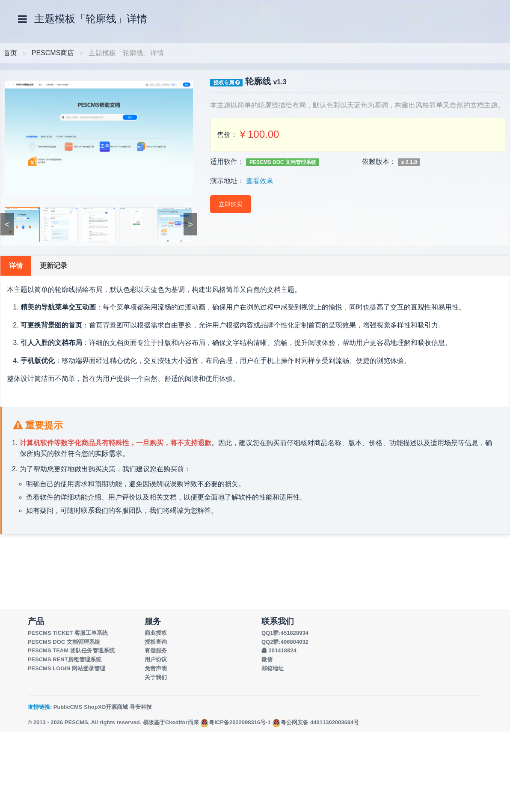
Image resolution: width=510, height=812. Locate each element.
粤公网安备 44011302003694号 (316, 722)
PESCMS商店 (53, 53)
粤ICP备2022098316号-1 (236, 722)
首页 (10, 53)
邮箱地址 (273, 668)
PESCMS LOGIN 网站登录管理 (67, 668)
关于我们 (156, 677)
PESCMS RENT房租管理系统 (65, 659)
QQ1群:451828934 (285, 633)
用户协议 (156, 659)
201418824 (279, 650)
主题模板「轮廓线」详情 (91, 19)
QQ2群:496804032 (285, 642)
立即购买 (231, 204)
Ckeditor (176, 722)
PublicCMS (68, 707)
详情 (16, 266)
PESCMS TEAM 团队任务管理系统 (71, 650)
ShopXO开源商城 (106, 707)
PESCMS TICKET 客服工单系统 (68, 633)
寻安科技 (141, 707)
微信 (267, 659)
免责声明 (156, 668)
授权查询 (156, 642)
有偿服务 (156, 650)
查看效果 (260, 181)
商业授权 (156, 633)
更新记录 (53, 266)
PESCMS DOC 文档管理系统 (283, 162)
